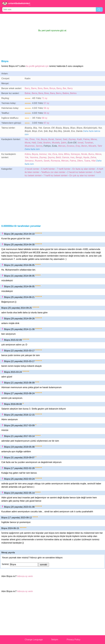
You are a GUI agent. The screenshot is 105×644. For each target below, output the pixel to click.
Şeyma (51, 157)
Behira (73, 93)
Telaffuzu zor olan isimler (53, 172)
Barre (34, 88)
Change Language (34, 640)
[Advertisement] (53, 21)
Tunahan (89, 143)
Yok (38, 139)
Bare (46, 88)
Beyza (44, 139)
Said (65, 139)
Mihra (67, 154)
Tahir (100, 146)
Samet (58, 139)
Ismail (80, 143)
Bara (52, 93)
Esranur (71, 146)
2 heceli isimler (32, 169)
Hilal (93, 161)
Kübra (28, 154)
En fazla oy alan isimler (84, 169)
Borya (52, 88)
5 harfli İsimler (48, 169)
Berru (59, 93)
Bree (47, 93)
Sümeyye (75, 154)
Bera (41, 93)
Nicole (84, 154)
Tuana (87, 161)
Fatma (86, 139)
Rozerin (39, 161)
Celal (40, 143)
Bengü (79, 157)
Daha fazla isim (32, 149)
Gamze (66, 157)
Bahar (28, 93)
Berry (70, 88)
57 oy (46, 103)
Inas (72, 157)
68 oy (45, 118)
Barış (59, 88)
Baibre (66, 93)
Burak (51, 139)
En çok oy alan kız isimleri (82, 175)
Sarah (47, 161)
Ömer (32, 139)
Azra (60, 154)
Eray (78, 146)
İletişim (55, 640)
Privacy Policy (74, 640)
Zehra (93, 157)
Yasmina (34, 157)
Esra (55, 154)
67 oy (46, 123)
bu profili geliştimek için (37, 66)
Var (26, 139)
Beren (84, 146)
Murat (28, 143)
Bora (40, 88)
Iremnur (43, 154)
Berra (35, 93)
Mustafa (56, 143)
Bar (64, 88)
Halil (34, 143)
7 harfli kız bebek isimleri (56, 175)
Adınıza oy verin (25, 576)
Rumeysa (55, 161)
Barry (27, 88)
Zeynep (72, 139)
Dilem (80, 161)
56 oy (46, 108)
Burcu (91, 154)
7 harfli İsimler (64, 169)
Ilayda (86, 157)
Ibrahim (47, 143)
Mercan (62, 146)
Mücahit (92, 146)
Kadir (79, 139)
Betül (58, 157)
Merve (94, 139)
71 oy (45, 98)
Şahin (64, 143)
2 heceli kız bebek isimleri (80, 172)
